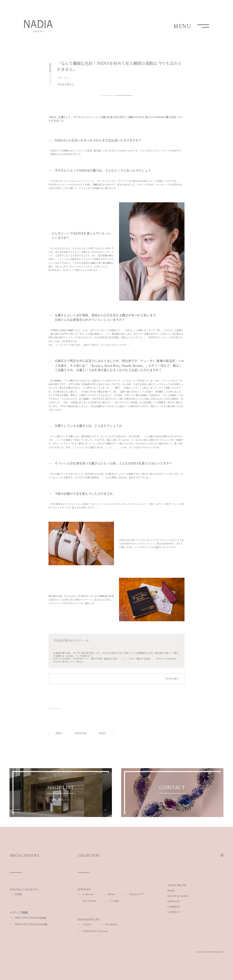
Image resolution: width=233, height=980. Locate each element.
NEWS (171, 891)
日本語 (19, 894)
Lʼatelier (87, 924)
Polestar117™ (137, 894)
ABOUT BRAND (177, 885)
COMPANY (174, 907)
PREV (55, 733)
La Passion (88, 894)
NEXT (106, 733)
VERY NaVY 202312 (31, 924)
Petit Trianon (90, 901)
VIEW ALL (81, 733)
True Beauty (112, 924)
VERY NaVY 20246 (31, 918)
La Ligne (115, 901)
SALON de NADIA (178, 896)
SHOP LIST (174, 901)
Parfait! (111, 894)
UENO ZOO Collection (95, 931)
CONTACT (174, 912)
